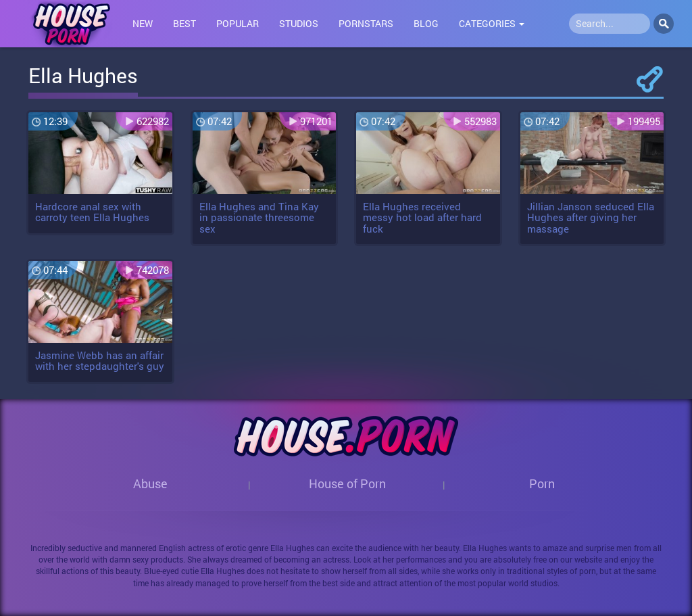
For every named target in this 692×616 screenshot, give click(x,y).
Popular (238, 23)
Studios (299, 23)
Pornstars (366, 23)
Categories (492, 23)
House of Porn (347, 483)
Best (184, 23)
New (143, 23)
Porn (542, 483)
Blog (426, 23)
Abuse (150, 483)
